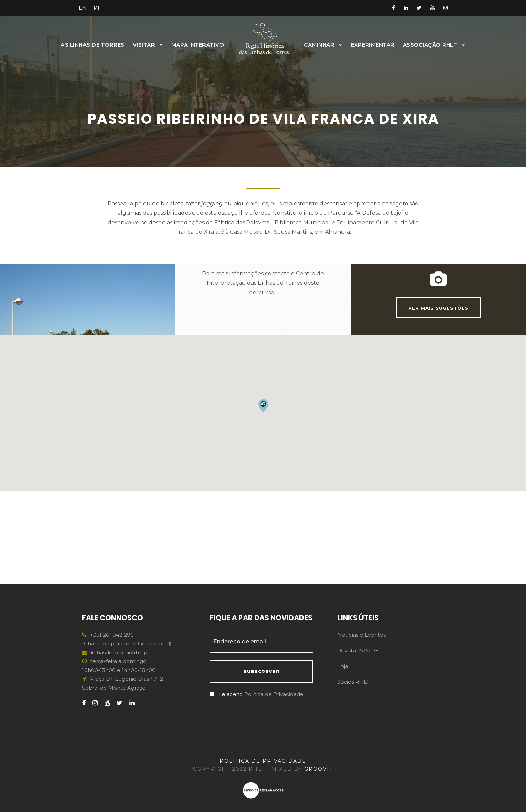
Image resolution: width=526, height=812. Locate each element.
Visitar (144, 45)
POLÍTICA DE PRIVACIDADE (263, 761)
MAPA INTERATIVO (198, 45)
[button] (263, 499)
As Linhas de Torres (93, 45)
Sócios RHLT (353, 682)
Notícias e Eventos (361, 635)
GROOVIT (319, 769)
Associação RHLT (430, 45)
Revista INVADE (358, 650)
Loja (343, 666)
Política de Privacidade (274, 694)
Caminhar (319, 45)
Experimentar (373, 45)
